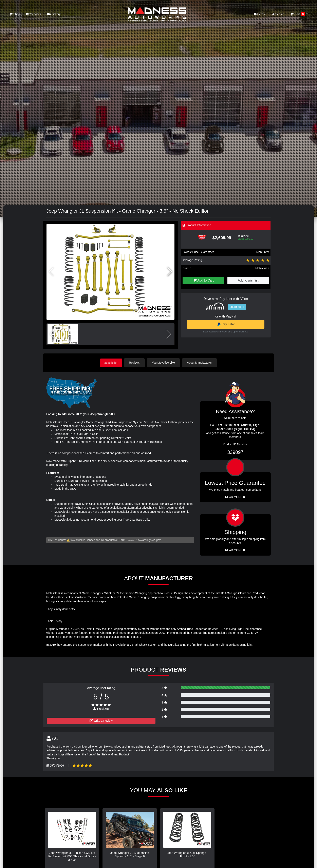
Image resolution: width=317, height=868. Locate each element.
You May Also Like (165, 363)
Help (260, 14)
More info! (263, 252)
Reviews (136, 363)
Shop (15, 14)
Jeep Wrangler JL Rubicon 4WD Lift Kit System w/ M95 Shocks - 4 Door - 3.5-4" (72, 856)
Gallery (54, 14)
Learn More (237, 307)
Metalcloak (262, 268)
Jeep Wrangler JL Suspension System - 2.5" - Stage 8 (130, 854)
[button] (170, 272)
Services (34, 14)
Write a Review (101, 720)
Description (111, 363)
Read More (235, 497)
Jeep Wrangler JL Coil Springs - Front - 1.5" (187, 854)
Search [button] (278, 14)
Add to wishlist (248, 280)
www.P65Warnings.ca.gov (144, 540)
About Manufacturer (201, 363)
